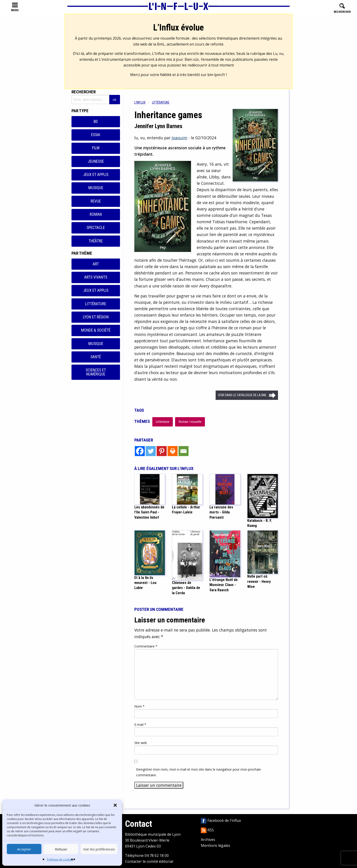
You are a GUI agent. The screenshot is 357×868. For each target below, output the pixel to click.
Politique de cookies (60, 859)
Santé (96, 357)
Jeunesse (96, 161)
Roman (96, 214)
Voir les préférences (99, 849)
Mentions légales (215, 845)
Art (96, 264)
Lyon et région (96, 317)
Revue (96, 201)
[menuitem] (143, 103)
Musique (96, 188)
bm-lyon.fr (216, 75)
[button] (115, 805)
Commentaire (146, 646)
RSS (207, 830)
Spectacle (96, 228)
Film (96, 148)
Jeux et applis (96, 175)
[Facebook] (140, 451)
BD (96, 122)
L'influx (140, 103)
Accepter (24, 849)
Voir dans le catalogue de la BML (242, 395)
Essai (96, 135)
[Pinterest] (162, 451)
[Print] (173, 451)
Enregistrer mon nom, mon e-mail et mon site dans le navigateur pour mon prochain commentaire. (199, 772)
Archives (208, 840)
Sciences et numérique (96, 372)
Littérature (96, 304)
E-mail (140, 725)
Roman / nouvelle (190, 422)
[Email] (184, 451)
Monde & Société (96, 330)
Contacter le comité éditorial (149, 861)
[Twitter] (151, 451)
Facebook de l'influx (221, 820)
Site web (141, 743)
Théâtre (96, 241)
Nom (139, 706)
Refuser (61, 849)
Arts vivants (96, 277)
